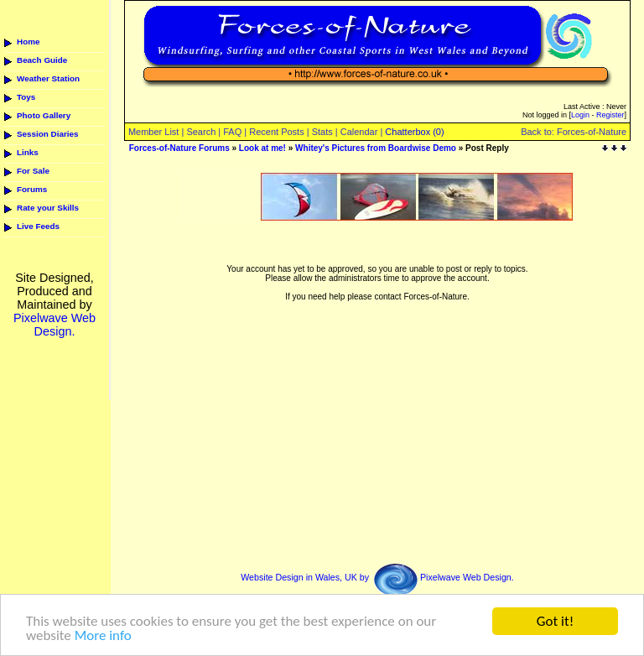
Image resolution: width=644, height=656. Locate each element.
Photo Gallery (44, 115)
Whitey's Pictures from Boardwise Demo (376, 148)
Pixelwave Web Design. (55, 325)
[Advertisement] (377, 227)
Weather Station (48, 78)
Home (28, 42)
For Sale (33, 171)
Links (28, 152)
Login (580, 115)
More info (103, 636)
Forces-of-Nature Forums (179, 148)
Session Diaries (48, 134)
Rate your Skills (48, 208)
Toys (26, 97)
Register (610, 115)
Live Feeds (38, 226)
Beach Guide (42, 60)
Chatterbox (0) (414, 132)
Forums (32, 189)
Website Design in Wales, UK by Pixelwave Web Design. (377, 577)
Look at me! (262, 148)
